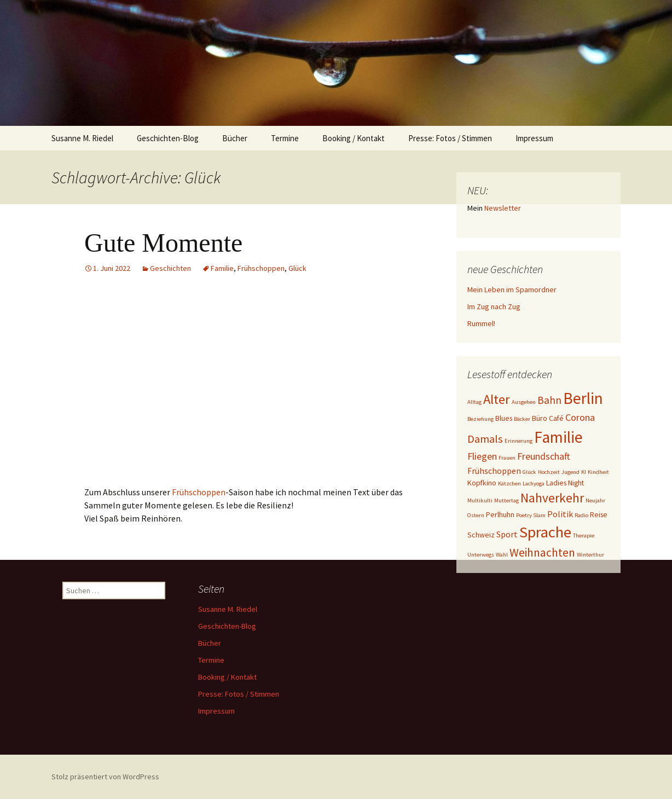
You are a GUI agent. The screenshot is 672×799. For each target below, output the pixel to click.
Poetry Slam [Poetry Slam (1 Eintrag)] (531, 515)
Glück (297, 268)
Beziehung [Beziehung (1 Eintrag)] (480, 419)
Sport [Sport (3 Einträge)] (507, 534)
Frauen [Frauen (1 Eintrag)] (507, 458)
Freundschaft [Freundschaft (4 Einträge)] (544, 456)
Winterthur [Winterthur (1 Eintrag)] (590, 555)
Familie (222, 268)
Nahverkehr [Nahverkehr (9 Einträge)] (552, 498)
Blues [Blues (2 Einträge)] (504, 418)
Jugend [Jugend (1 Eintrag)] (570, 472)
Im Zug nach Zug (494, 306)
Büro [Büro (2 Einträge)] (540, 418)
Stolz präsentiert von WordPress (105, 777)
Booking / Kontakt (354, 138)
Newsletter (503, 208)
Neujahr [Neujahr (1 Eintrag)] (595, 500)
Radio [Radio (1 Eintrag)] (581, 515)
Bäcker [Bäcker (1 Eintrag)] (522, 419)
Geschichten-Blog (168, 138)
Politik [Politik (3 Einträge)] (560, 514)
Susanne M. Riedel (82, 138)
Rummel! (481, 323)
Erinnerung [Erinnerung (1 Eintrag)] (519, 441)
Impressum (534, 138)
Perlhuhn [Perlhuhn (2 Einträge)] (500, 514)
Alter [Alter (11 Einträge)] (497, 399)
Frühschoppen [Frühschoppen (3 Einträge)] (494, 471)
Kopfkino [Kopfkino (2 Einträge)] (482, 483)
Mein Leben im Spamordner (512, 290)
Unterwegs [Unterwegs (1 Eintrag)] (481, 555)
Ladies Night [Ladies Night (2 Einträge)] (565, 483)
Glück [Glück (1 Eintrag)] (529, 472)
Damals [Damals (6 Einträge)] (485, 439)
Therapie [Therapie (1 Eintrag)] (584, 535)
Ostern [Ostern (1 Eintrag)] (476, 515)
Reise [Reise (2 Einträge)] (599, 514)
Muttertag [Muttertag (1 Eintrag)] (506, 500)
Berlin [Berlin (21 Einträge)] (583, 398)
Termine (285, 138)
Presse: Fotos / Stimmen (450, 138)
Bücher (235, 138)
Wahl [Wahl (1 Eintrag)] (502, 555)
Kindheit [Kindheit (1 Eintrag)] (598, 472)
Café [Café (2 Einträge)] (556, 418)
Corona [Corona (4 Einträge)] (580, 417)
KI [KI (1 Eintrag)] (584, 472)
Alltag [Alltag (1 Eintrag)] (474, 402)
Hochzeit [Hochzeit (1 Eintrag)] (549, 472)
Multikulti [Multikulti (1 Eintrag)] (480, 500)
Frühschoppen (261, 268)
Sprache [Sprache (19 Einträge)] (545, 532)
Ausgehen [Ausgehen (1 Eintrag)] (524, 402)
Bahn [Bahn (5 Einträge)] (549, 400)
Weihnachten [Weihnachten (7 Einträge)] (542, 552)
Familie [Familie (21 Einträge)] (558, 437)
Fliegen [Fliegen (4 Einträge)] (482, 456)
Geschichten (170, 268)
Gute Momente (163, 243)
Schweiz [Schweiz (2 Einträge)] (481, 535)
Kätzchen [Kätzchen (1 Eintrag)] (509, 484)
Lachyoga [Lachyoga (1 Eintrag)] (534, 484)
